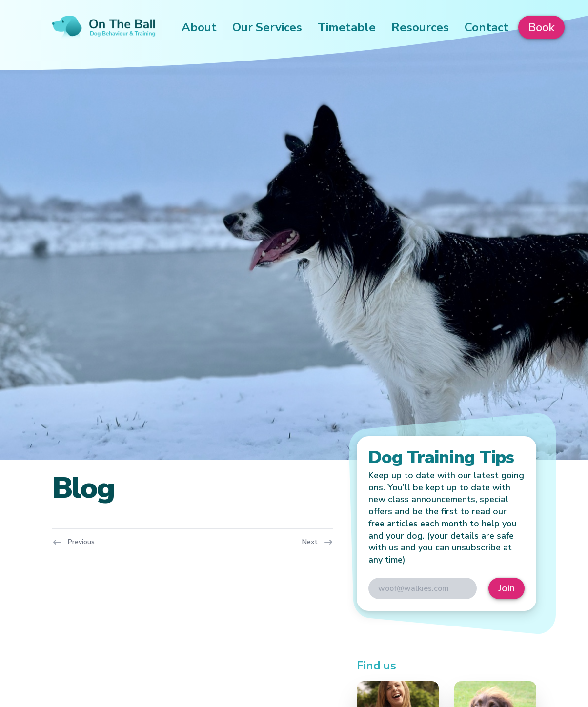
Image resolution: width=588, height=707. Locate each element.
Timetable (347, 27)
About (199, 27)
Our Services (267, 27)
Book (541, 27)
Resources (420, 27)
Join (507, 588)
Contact (487, 27)
